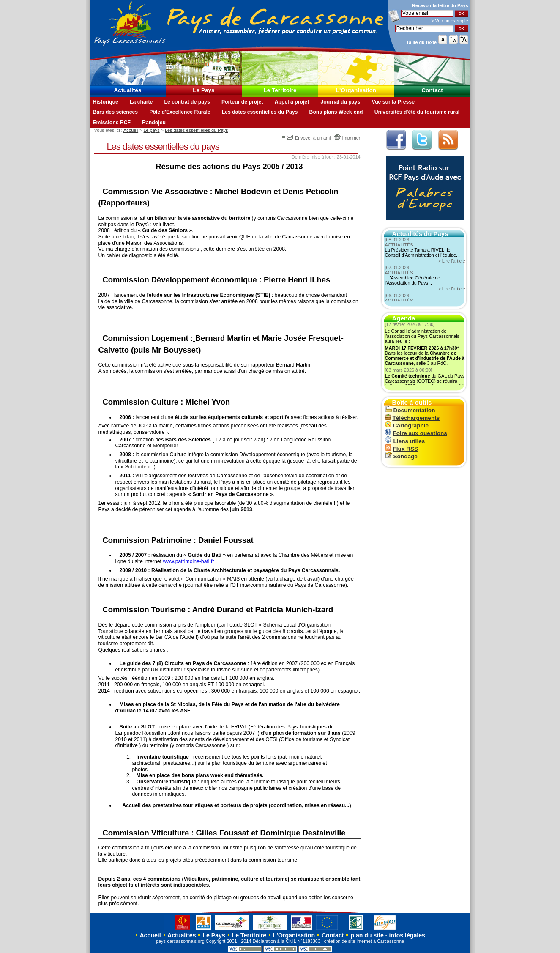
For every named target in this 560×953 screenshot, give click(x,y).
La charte (141, 102)
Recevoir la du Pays (440, 5)
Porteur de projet (242, 102)
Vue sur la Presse (393, 102)
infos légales (407, 935)
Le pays (152, 130)
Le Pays (204, 90)
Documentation (410, 410)
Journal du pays (340, 102)
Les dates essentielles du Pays (260, 112)
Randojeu (154, 123)
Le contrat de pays (187, 102)
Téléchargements (412, 418)
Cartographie (407, 426)
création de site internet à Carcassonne (364, 941)
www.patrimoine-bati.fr (188, 561)
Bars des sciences (115, 112)
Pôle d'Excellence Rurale (180, 112)
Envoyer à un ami (307, 138)
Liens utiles (405, 441)
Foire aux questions (416, 433)
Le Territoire (280, 90)
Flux (402, 449)
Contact (432, 90)
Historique (105, 102)
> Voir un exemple (449, 21)
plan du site (367, 935)
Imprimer (347, 138)
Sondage (401, 456)
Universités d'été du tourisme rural (417, 112)
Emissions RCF (112, 123)
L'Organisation (356, 90)
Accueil (131, 130)
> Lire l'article (451, 261)
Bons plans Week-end (336, 112)
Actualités (128, 90)
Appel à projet (292, 102)
